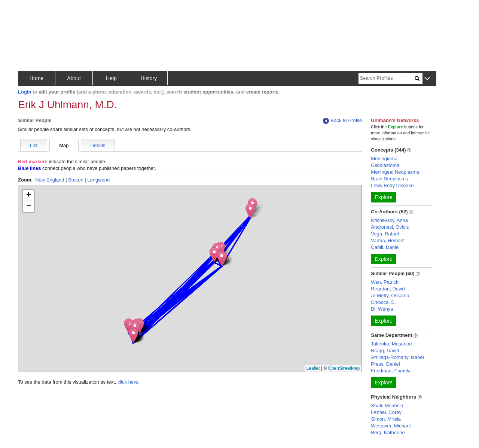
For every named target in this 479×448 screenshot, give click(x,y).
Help (111, 78)
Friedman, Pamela (391, 371)
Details (98, 145)
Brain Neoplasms (389, 179)
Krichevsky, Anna (389, 220)
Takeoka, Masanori (391, 344)
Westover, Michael (391, 426)
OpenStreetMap (344, 368)
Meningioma (384, 159)
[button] (427, 79)
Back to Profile (342, 121)
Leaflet (313, 368)
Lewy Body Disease (392, 185)
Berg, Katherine (388, 432)
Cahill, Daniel (385, 247)
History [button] (149, 78)
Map (64, 145)
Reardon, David (388, 289)
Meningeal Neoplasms (395, 172)
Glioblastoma (385, 165)
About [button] (74, 78)
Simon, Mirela (386, 419)
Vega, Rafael (385, 234)
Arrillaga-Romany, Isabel (397, 357)
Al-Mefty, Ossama (390, 295)
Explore (383, 197)
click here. (129, 382)
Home (36, 78)
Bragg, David (385, 351)
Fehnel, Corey (386, 412)
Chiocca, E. (383, 302)
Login (25, 92)
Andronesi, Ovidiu (390, 227)
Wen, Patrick (385, 282)
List (34, 145)
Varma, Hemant (388, 240)
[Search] (387, 78)
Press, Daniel (385, 364)
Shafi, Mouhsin (387, 406)
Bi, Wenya (382, 309)
